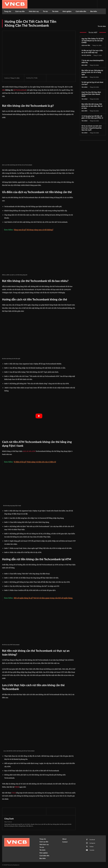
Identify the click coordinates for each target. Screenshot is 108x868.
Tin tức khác (102, 26)
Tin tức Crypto (86, 55)
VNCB (17, 787)
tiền (4, 90)
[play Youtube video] (39, 416)
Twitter (91, 847)
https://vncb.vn (8, 822)
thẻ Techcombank (20, 90)
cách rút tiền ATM (29, 451)
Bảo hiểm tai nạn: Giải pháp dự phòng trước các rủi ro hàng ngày (92, 72)
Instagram (92, 843)
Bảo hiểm (84, 65)
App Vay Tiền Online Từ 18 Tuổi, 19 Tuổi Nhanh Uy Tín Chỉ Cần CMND (93, 41)
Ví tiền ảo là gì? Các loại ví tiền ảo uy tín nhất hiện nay (92, 51)
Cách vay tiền (86, 45)
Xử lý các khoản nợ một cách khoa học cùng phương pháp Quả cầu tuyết (92, 128)
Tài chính (84, 87)
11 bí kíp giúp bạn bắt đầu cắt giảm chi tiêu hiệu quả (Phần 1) (92, 117)
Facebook (92, 840)
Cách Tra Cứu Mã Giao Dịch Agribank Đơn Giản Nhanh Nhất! (91, 94)
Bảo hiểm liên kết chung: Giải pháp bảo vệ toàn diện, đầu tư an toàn (92, 106)
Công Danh (9, 819)
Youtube (92, 850)
